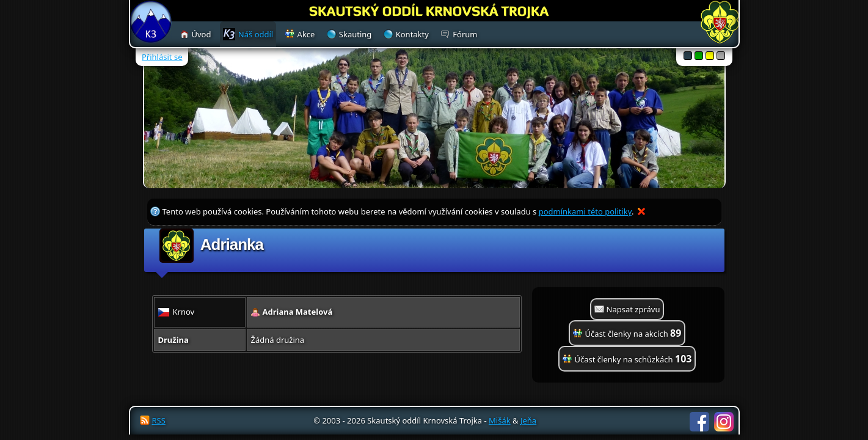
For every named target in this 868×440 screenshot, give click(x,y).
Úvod (202, 34)
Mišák (500, 420)
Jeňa (528, 420)
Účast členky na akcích (633, 333)
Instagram (724, 422)
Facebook (699, 422)
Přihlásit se (162, 57)
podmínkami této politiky (585, 211)
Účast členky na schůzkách (633, 359)
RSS (159, 420)
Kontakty (412, 34)
